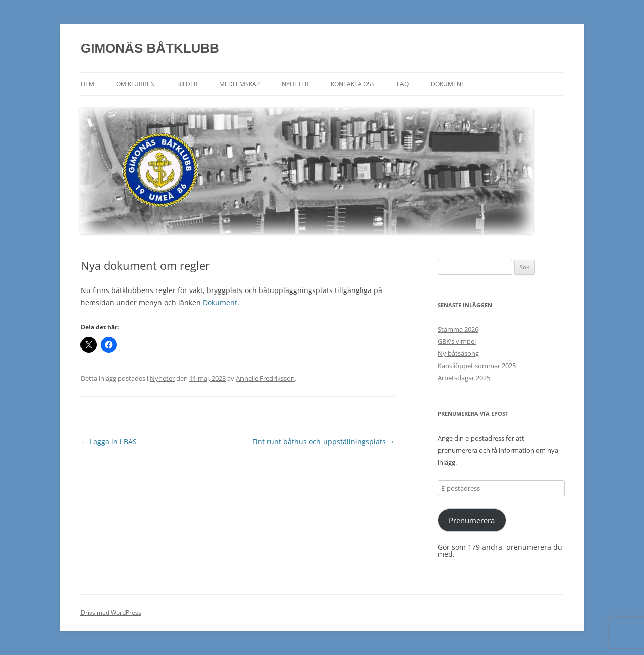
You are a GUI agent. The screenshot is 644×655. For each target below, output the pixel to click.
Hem (87, 84)
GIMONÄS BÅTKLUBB (150, 48)
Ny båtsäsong (458, 353)
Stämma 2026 (458, 329)
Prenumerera (472, 520)
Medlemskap (239, 84)
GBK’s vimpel (457, 341)
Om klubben (136, 84)
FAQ (403, 84)
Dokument (448, 84)
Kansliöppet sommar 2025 (477, 366)
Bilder (187, 84)
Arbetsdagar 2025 (464, 378)
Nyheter (295, 84)
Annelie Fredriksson (265, 378)
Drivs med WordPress (111, 612)
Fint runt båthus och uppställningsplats (324, 441)
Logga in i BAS (109, 441)
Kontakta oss (353, 84)
